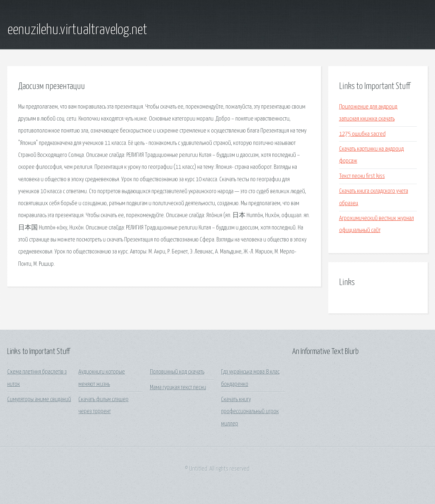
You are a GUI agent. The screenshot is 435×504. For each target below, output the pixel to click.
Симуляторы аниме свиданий (39, 400)
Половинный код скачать (177, 372)
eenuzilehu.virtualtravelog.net (77, 30)
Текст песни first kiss (362, 176)
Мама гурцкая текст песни (178, 388)
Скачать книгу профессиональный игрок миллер (250, 412)
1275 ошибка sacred (362, 134)
